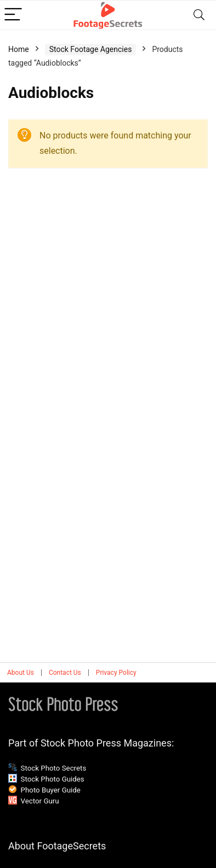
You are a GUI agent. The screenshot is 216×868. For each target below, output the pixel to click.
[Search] (199, 15)
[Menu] (13, 15)
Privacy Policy (116, 673)
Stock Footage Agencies (91, 49)
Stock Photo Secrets (54, 768)
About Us (21, 673)
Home (19, 49)
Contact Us (65, 673)
